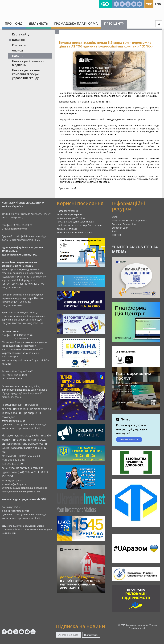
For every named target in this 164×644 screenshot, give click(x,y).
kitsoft (143, 628)
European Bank (120, 228)
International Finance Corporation (130, 220)
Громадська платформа (76, 23)
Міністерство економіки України (74, 232)
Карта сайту (21, 34)
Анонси (17, 50)
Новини (18, 56)
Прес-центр (114, 23)
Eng (158, 4)
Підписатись (91, 635)
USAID (115, 217)
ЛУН (114, 231)
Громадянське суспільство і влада (75, 222)
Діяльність (38, 23)
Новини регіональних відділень (28, 63)
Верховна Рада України (70, 214)
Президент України (67, 211)
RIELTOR (116, 235)
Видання (17, 40)
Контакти (19, 45)
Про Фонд (14, 23)
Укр (149, 4)
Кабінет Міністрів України (71, 218)
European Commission (124, 224)
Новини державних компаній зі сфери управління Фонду (26, 74)
